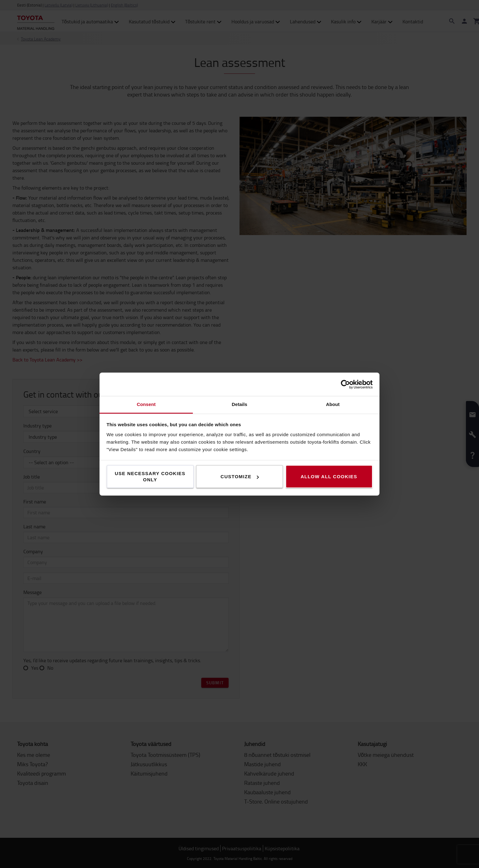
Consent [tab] (146, 404)
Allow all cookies (329, 476)
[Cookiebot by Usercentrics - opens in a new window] (345, 384)
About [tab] (333, 404)
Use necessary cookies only (150, 476)
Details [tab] (240, 404)
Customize (240, 476)
